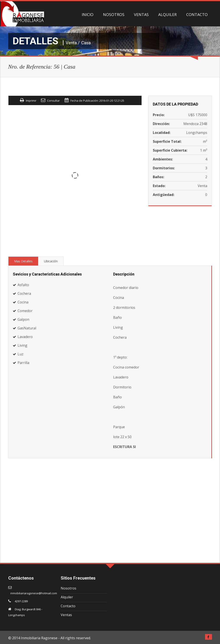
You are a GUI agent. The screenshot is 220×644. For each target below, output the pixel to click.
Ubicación (51, 261)
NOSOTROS (114, 14)
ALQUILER (167, 14)
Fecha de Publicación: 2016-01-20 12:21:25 (97, 101)
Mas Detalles (23, 261)
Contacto (68, 606)
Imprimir (31, 101)
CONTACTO (197, 14)
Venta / (73, 43)
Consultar (53, 101)
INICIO (88, 14)
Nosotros (68, 588)
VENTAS (141, 14)
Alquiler (67, 597)
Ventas (66, 615)
